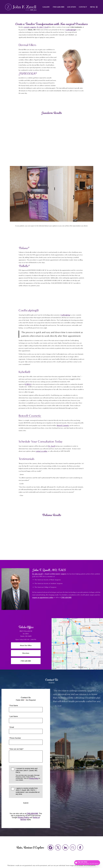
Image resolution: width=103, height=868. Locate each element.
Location (72, 7)
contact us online (42, 451)
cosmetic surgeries (30, 27)
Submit (26, 803)
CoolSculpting (65, 315)
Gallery (46, 7)
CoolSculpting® (71, 30)
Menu (94, 7)
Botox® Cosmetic (30, 416)
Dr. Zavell (52, 446)
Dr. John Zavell (37, 574)
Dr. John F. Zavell (43, 27)
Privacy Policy (34, 778)
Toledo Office (26, 627)
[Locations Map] (77, 644)
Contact (83, 7)
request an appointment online (43, 597)
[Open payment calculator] (87, 863)
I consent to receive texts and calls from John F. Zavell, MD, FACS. (28, 774)
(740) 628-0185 (66, 597)
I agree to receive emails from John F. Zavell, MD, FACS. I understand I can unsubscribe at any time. (28, 791)
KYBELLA (28, 384)
